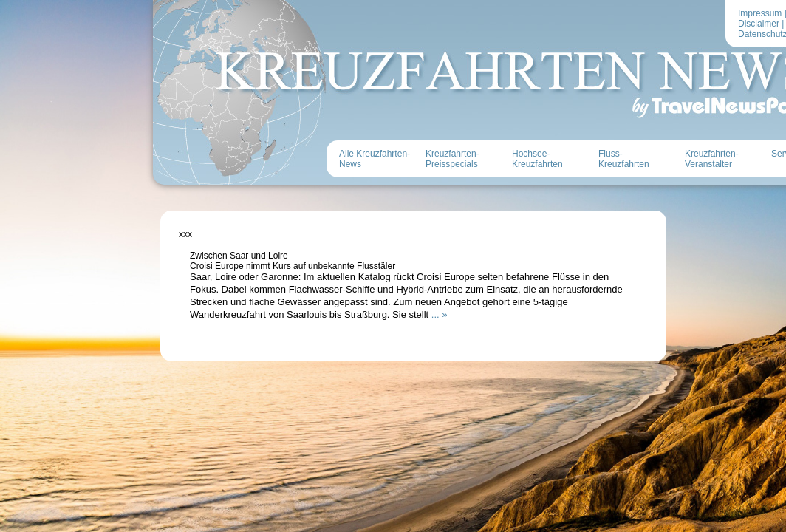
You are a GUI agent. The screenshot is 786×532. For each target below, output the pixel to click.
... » (440, 314)
